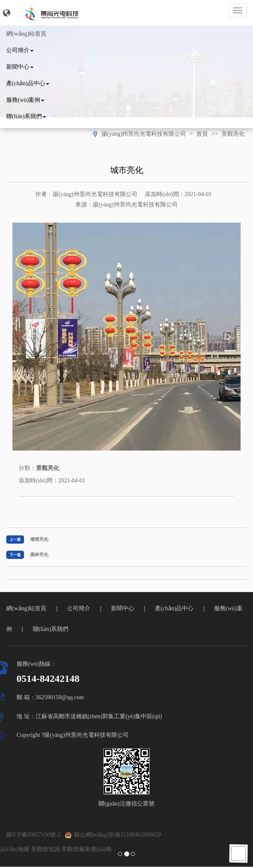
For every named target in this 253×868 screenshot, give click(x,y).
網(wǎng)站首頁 (26, 34)
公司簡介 (20, 50)
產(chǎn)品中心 (28, 83)
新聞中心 (20, 67)
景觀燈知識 (46, 849)
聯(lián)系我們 (26, 116)
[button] (7, 13)
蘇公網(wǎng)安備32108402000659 (113, 835)
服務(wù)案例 (25, 100)
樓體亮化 (39, 539)
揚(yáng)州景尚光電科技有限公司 (144, 134)
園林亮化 (39, 554)
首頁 (202, 134)
